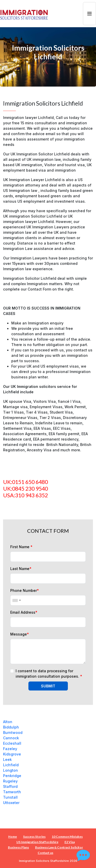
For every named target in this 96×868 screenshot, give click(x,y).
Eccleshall (12, 743)
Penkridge (12, 776)
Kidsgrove (12, 754)
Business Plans (18, 847)
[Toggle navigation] (89, 14)
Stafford (10, 786)
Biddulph (11, 727)
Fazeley (10, 749)
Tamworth (12, 792)
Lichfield (11, 765)
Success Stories (34, 837)
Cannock (11, 738)
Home (13, 837)
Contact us (45, 853)
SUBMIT (48, 686)
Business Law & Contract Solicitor (59, 847)
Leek (7, 759)
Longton (10, 770)
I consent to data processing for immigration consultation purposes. (49, 674)
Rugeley (10, 781)
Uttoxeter (11, 803)
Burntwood (13, 732)
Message (20, 634)
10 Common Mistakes (67, 837)
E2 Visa (70, 842)
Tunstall (10, 797)
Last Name (21, 569)
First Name (21, 547)
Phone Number (25, 590)
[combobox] (16, 600)
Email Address (24, 612)
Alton (8, 722)
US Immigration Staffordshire (37, 842)
